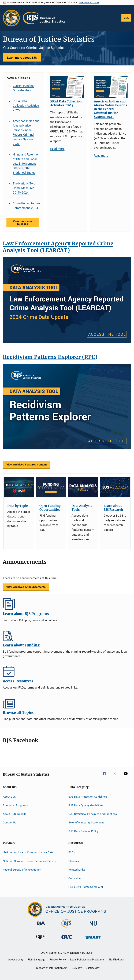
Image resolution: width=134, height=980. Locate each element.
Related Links (77, 870)
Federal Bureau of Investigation (22, 870)
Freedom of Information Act (51, 968)
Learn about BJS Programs (67, 604)
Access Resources (67, 671)
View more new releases (23, 222)
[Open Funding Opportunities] (51, 487)
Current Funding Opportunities (23, 88)
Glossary (74, 861)
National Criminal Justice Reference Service (30, 861)
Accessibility (16, 960)
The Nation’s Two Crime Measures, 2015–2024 (24, 188)
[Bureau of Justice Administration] (41, 926)
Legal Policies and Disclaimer (87, 960)
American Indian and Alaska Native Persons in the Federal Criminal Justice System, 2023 (26, 132)
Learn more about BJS (22, 58)
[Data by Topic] (19, 487)
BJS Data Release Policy (83, 831)
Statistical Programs (15, 805)
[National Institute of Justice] (93, 926)
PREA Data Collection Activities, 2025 (26, 106)
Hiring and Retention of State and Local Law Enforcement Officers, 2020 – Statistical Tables (26, 164)
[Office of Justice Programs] (11, 18)
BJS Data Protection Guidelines (88, 797)
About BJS (9, 797)
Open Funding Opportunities (50, 508)
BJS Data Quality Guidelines (86, 805)
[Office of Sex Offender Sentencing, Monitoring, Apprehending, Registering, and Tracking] (93, 939)
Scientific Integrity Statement (86, 822)
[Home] (44, 18)
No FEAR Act (117, 960)
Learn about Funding (67, 635)
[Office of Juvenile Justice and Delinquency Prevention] (41, 940)
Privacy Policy (58, 960)
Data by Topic (18, 506)
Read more (57, 149)
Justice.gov (93, 968)
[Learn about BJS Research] (115, 487)
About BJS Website (15, 814)
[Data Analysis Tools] (83, 487)
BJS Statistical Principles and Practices (93, 814)
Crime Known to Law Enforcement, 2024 (26, 206)
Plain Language (36, 960)
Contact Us (10, 822)
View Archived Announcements (26, 587)
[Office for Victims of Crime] (67, 940)
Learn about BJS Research (113, 508)
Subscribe (75, 878)
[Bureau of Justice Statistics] (67, 928)
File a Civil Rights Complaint (86, 887)
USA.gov (77, 968)
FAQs (72, 852)
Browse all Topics (67, 703)
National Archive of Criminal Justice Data (28, 852)
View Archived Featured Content (27, 465)
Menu (126, 18)
